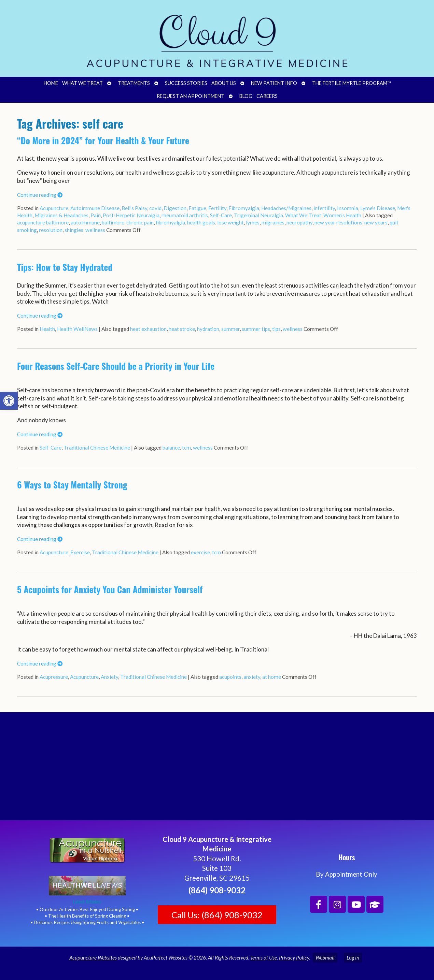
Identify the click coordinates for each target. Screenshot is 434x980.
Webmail (325, 957)
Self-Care (221, 215)
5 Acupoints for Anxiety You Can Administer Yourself (110, 589)
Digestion (175, 208)
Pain (96, 215)
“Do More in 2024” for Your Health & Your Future (103, 140)
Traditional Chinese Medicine (97, 448)
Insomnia (348, 208)
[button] (9, 401)
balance (171, 448)
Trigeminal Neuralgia (258, 215)
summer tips (256, 329)
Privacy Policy (294, 957)
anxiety (252, 677)
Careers (267, 96)
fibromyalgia (170, 222)
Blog (246, 96)
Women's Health (342, 215)
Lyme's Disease (378, 208)
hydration (208, 329)
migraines (273, 222)
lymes (253, 222)
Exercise (80, 552)
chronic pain (140, 222)
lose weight (230, 222)
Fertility (217, 208)
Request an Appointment (191, 96)
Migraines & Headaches (61, 215)
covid (155, 208)
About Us (224, 83)
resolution (51, 230)
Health (47, 329)
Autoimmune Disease (95, 208)
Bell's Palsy (134, 208)
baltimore (113, 222)
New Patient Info (274, 83)
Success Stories (186, 83)
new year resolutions (338, 222)
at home (272, 677)
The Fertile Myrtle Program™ (351, 83)
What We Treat (82, 83)
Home (51, 83)
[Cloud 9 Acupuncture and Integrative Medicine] (217, 769)
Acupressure (54, 677)
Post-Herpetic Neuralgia (131, 215)
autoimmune (85, 222)
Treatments (134, 83)
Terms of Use (264, 957)
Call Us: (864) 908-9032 (217, 915)
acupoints (230, 677)
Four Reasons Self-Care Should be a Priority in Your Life (116, 366)
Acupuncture (54, 208)
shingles (74, 230)
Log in (353, 957)
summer (230, 329)
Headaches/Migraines (286, 208)
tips (276, 329)
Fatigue (197, 208)
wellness (95, 230)
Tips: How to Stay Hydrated (65, 267)
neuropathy (299, 222)
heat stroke (182, 329)
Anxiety (109, 677)
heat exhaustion (148, 329)
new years (376, 222)
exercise (200, 552)
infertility (324, 208)
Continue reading (40, 195)
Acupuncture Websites (93, 957)
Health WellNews (77, 329)
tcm (186, 448)
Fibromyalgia (244, 208)
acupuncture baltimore (43, 222)
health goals (201, 222)
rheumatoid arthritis (185, 215)
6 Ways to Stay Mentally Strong (72, 485)
